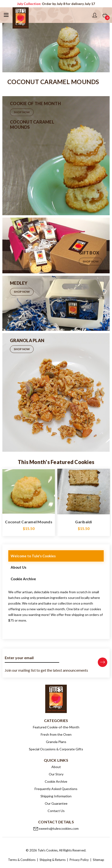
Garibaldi (83, 522)
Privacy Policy (79, 860)
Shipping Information (56, 796)
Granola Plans (56, 742)
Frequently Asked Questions (56, 789)
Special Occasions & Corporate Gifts (56, 749)
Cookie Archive (23, 579)
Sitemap (99, 860)
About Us (18, 567)
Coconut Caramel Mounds (29, 522)
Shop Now (22, 112)
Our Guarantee (56, 803)
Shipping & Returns (53, 860)
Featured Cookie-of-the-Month (56, 727)
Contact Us (56, 811)
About (56, 767)
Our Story (56, 774)
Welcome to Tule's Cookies (33, 556)
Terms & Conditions (22, 860)
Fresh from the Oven (56, 734)
